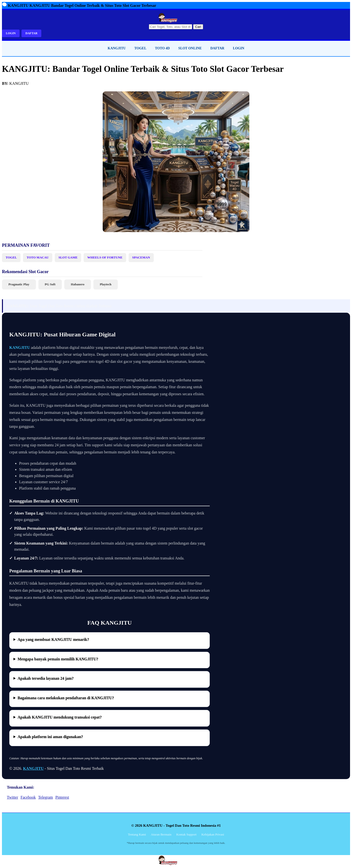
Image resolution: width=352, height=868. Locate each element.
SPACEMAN (141, 257)
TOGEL (140, 48)
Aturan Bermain (161, 834)
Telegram (45, 797)
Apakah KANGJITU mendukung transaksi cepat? (60, 717)
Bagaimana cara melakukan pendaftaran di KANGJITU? (66, 698)
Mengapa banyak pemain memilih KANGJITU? (58, 659)
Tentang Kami (137, 834)
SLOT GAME (68, 257)
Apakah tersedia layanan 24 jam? (46, 678)
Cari (198, 27)
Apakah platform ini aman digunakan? (50, 737)
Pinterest (62, 797)
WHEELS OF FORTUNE (105, 257)
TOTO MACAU (38, 257)
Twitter (12, 797)
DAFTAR (31, 33)
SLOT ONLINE (190, 48)
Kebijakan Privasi (213, 834)
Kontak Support (186, 834)
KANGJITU (117, 48)
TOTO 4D (162, 48)
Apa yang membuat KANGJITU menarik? (53, 639)
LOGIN (11, 33)
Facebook (28, 797)
